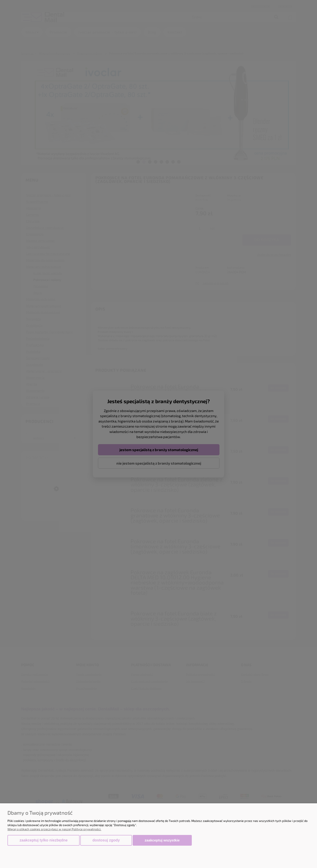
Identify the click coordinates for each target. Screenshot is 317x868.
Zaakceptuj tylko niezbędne (44, 840)
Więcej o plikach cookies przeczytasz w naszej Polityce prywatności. (54, 829)
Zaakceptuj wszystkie (162, 840)
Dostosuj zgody (106, 840)
